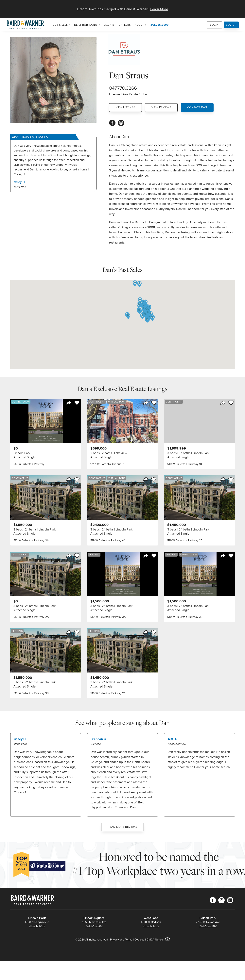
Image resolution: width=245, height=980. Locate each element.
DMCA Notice (155, 940)
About (139, 25)
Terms (129, 940)
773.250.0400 (208, 926)
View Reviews (161, 107)
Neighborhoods (86, 25)
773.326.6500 (94, 926)
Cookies (139, 940)
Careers (125, 25)
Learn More (159, 9)
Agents (110, 25)
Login (214, 25)
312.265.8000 (160, 25)
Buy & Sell (60, 25)
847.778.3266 (123, 88)
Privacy (114, 940)
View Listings (126, 107)
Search (231, 25)
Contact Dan (197, 107)
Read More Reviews (122, 827)
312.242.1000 (37, 926)
